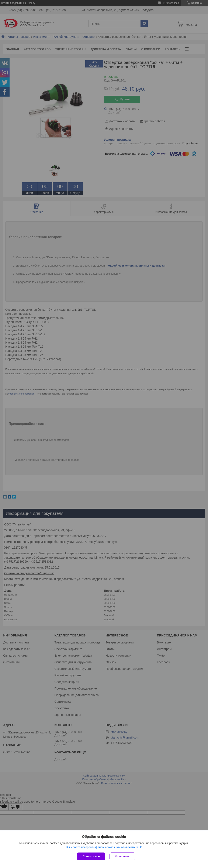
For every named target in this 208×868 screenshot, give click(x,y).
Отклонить (122, 856)
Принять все (91, 856)
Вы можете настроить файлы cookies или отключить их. (103, 847)
